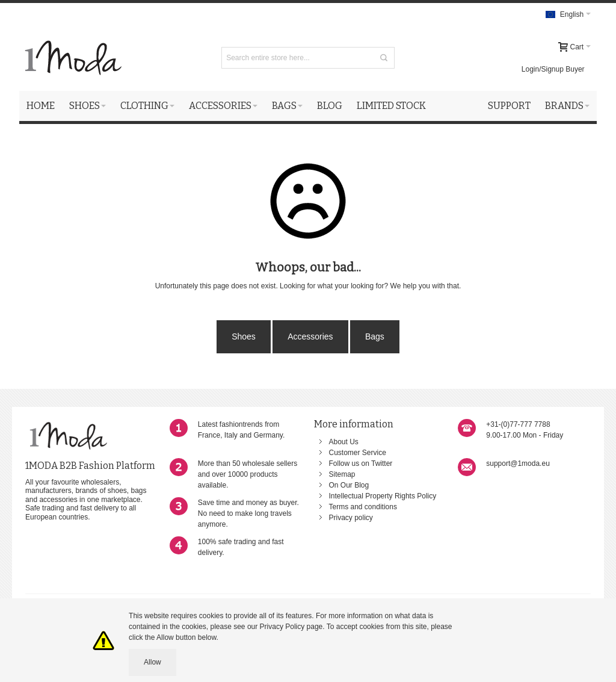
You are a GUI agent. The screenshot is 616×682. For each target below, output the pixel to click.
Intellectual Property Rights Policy (383, 496)
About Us (344, 442)
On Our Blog (349, 485)
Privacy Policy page (291, 627)
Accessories (310, 336)
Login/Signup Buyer (553, 69)
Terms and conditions (363, 507)
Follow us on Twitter (361, 463)
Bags (375, 336)
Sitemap (342, 474)
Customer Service (358, 453)
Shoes (244, 336)
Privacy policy (351, 518)
